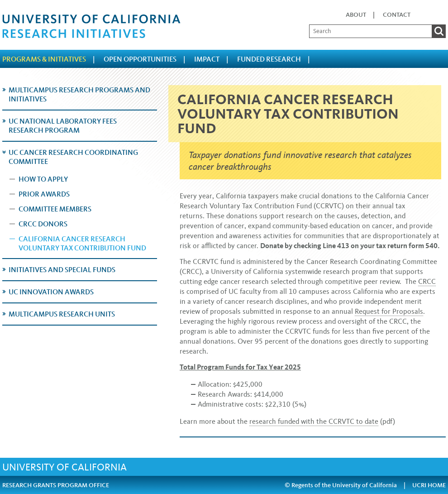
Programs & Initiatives (44, 59)
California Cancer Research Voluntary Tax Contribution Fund (82, 243)
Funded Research (269, 59)
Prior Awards (44, 194)
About (356, 15)
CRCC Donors (43, 224)
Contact (397, 15)
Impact (207, 59)
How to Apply (43, 179)
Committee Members (55, 209)
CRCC (427, 281)
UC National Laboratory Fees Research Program (63, 126)
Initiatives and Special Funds (62, 270)
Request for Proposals (389, 311)
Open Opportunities (140, 59)
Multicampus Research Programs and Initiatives (79, 94)
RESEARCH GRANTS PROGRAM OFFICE (56, 485)
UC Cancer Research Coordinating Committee (73, 157)
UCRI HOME (429, 485)
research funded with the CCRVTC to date (314, 421)
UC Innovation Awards (51, 292)
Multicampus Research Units (62, 314)
